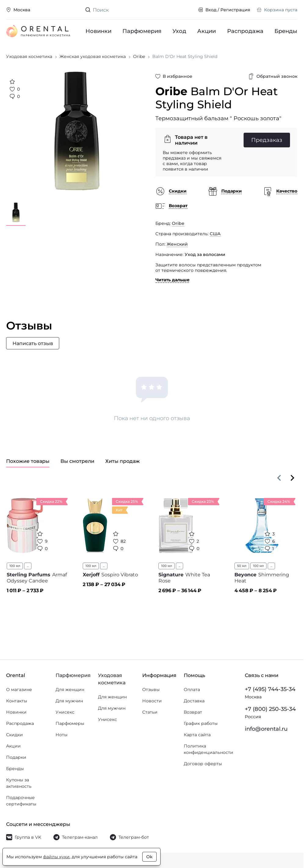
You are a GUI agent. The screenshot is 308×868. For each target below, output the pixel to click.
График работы (201, 723)
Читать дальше (172, 281)
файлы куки (56, 857)
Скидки (14, 735)
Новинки (98, 31)
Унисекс (65, 712)
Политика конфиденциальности (208, 749)
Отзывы (151, 690)
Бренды (286, 31)
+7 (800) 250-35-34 (270, 709)
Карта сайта (197, 735)
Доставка (194, 701)
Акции (207, 31)
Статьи (150, 712)
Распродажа (245, 31)
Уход (180, 31)
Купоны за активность (19, 783)
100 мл (15, 567)
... (28, 567)
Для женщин (70, 690)
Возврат (193, 712)
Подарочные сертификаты (21, 801)
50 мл (242, 567)
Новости (152, 701)
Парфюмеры (70, 723)
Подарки (16, 757)
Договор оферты (203, 764)
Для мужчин (69, 701)
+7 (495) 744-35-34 (270, 689)
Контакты (17, 701)
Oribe (178, 224)
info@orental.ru (266, 729)
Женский (177, 245)
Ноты (62, 735)
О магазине (19, 690)
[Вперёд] (292, 479)
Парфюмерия (142, 31)
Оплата (192, 690)
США (215, 235)
